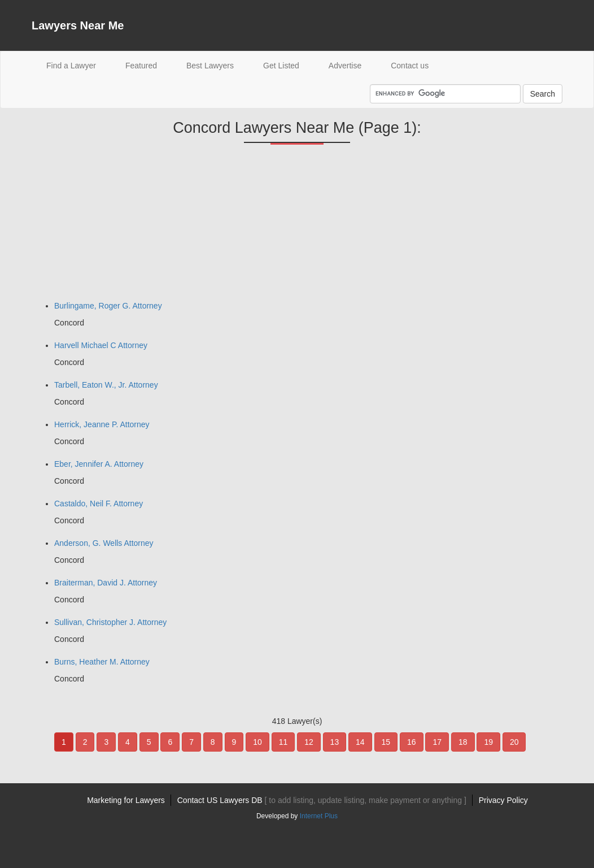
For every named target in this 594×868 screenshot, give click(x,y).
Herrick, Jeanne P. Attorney (102, 424)
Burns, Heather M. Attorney (102, 662)
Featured (141, 66)
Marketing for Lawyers (126, 800)
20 (514, 742)
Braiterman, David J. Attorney (106, 583)
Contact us (410, 66)
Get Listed (281, 66)
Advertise (345, 66)
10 (257, 742)
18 (463, 742)
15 (386, 742)
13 (335, 742)
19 (488, 742)
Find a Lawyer (78, 65)
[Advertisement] (116, 227)
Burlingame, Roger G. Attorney (108, 306)
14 (360, 742)
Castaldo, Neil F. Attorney (99, 504)
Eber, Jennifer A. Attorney (99, 464)
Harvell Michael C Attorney (101, 345)
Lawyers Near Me (78, 25)
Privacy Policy (503, 800)
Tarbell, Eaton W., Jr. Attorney (106, 385)
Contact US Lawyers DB (322, 800)
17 (437, 742)
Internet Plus (319, 816)
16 (412, 742)
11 (283, 742)
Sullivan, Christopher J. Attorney (110, 622)
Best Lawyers (210, 66)
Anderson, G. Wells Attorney (104, 543)
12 (309, 742)
